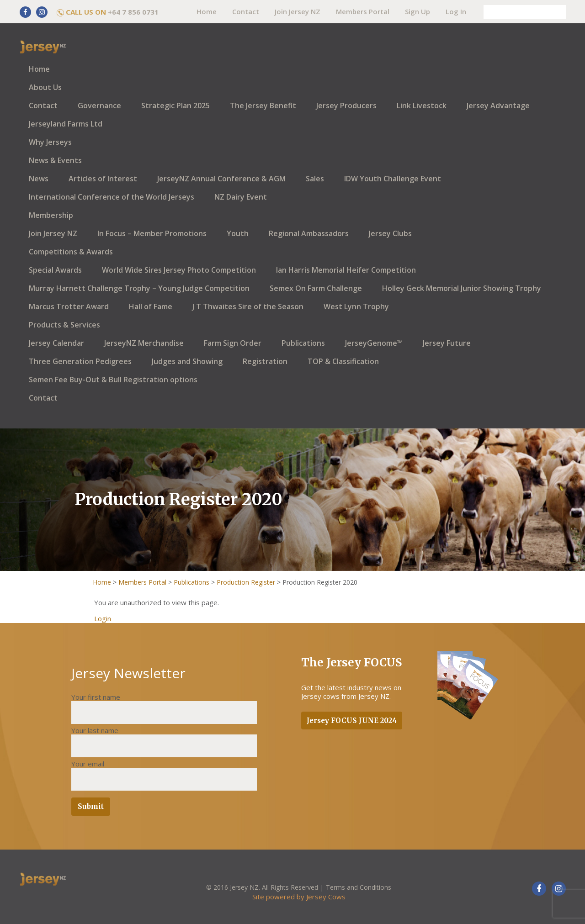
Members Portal (363, 11)
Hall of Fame (151, 306)
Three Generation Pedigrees (80, 361)
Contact (246, 11)
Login (103, 618)
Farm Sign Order (233, 343)
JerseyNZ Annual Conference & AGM (221, 179)
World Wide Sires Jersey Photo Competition (179, 270)
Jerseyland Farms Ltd (66, 124)
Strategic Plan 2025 (175, 106)
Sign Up (417, 11)
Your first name (96, 697)
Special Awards (55, 270)
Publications (303, 343)
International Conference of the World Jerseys (112, 197)
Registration (265, 361)
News (39, 179)
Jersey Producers (346, 106)
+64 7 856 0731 (133, 12)
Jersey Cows (326, 897)
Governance (99, 106)
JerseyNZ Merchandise (144, 343)
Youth (238, 233)
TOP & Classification (343, 361)
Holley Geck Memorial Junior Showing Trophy (462, 288)
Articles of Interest (103, 179)
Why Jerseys (50, 142)
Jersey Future (447, 343)
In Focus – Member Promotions (152, 233)
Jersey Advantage (498, 106)
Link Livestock (422, 106)
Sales (315, 179)
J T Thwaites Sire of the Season (248, 306)
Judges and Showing (187, 361)
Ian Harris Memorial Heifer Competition (346, 270)
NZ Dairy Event (241, 197)
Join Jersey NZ (298, 11)
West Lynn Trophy (356, 306)
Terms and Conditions (359, 887)
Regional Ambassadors (309, 233)
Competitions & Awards (71, 252)
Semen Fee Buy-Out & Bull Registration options (113, 380)
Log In (456, 11)
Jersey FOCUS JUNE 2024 (352, 721)
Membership (51, 215)
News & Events (55, 160)
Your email (88, 763)
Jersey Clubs (390, 233)
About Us (45, 87)
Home (207, 11)
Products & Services (64, 325)
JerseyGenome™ (374, 343)
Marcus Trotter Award (69, 306)
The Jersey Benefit (263, 106)
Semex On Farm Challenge (316, 288)
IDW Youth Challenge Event (393, 179)
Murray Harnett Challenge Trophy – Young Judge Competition (139, 288)
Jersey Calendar (56, 343)
